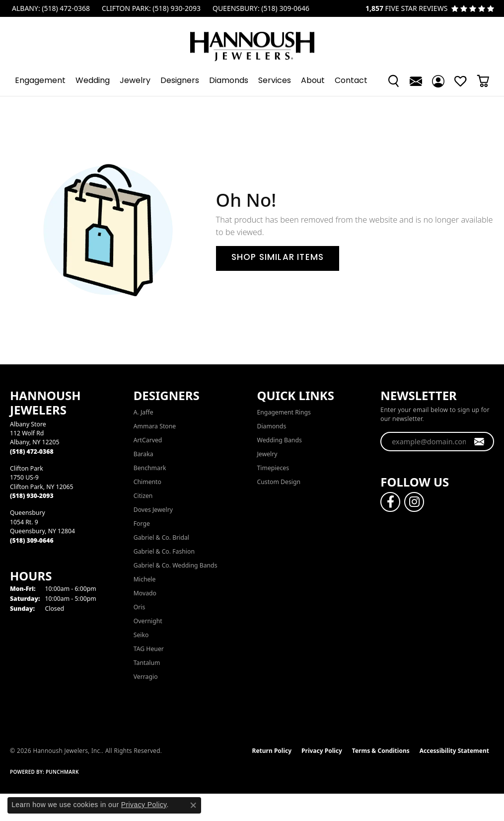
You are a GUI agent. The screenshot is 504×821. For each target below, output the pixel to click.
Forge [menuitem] (142, 524)
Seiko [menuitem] (141, 635)
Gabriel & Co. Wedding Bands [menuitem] (176, 565)
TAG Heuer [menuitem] (149, 649)
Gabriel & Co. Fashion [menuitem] (164, 551)
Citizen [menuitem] (143, 496)
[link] (50, 8)
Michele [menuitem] (145, 579)
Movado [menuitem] (145, 593)
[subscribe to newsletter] (479, 442)
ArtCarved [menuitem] (148, 440)
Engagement (40, 81)
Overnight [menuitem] (148, 621)
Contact (351, 81)
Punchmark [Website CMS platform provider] (62, 772)
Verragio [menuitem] (146, 677)
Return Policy (272, 751)
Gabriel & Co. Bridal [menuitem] (161, 537)
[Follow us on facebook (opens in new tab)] (390, 502)
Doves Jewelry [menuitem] (153, 510)
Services (275, 81)
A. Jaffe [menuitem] (144, 412)
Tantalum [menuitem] (147, 663)
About (313, 81)
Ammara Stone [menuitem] (155, 426)
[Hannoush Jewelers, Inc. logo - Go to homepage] (252, 41)
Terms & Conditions (381, 751)
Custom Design (279, 482)
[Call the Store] (32, 452)
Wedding (93, 81)
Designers (180, 81)
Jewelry (135, 81)
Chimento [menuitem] (147, 482)
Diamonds (229, 81)
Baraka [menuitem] (144, 454)
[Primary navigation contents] (252, 81)
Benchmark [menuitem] (150, 468)
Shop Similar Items (278, 258)
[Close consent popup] (193, 805)
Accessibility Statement (454, 751)
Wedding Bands (280, 440)
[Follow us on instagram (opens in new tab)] (414, 502)
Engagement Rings (284, 412)
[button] (394, 81)
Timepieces (273, 468)
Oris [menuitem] (140, 607)
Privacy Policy (322, 751)
